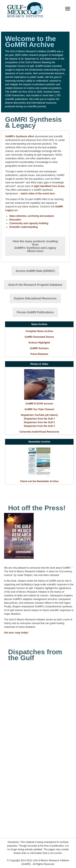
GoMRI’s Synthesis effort (20, 136)
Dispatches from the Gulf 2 (39, 422)
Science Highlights (39, 343)
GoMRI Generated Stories (39, 337)
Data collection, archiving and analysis (32, 216)
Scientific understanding (24, 227)
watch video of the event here (38, 194)
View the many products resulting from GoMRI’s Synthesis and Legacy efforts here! (35, 246)
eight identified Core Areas (49, 186)
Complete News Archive (39, 331)
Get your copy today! (16, 633)
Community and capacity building (29, 223)
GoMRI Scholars (39, 348)
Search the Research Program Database (35, 285)
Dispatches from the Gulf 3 (39, 426)
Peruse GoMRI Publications (35, 312)
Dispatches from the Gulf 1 (39, 419)
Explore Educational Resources (35, 298)
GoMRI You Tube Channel (39, 409)
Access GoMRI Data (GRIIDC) (35, 271)
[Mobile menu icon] (68, 9)
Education (15, 220)
